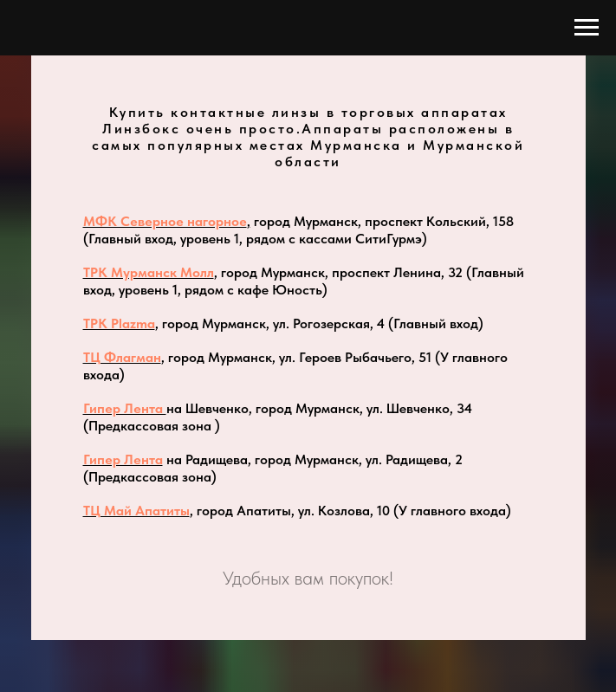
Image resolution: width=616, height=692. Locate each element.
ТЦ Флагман (122, 357)
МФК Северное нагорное (165, 221)
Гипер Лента (125, 408)
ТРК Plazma (119, 323)
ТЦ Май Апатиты (136, 511)
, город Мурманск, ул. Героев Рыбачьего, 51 (296, 357)
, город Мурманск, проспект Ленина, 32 (338, 272)
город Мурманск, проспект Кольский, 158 (382, 221)
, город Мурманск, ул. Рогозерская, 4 (272, 323)
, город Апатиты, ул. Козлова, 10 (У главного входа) (350, 511)
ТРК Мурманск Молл (149, 272)
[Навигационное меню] (587, 28)
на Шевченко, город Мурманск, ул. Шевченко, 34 (319, 408)
